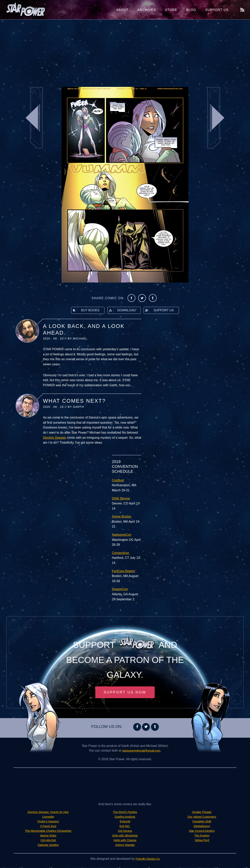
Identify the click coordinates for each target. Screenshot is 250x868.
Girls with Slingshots (125, 836)
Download (122, 310)
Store (171, 10)
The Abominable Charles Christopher (48, 832)
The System (202, 836)
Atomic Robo (48, 836)
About (122, 10)
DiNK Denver (121, 498)
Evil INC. (125, 827)
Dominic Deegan (54, 438)
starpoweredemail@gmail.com (141, 751)
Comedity (48, 817)
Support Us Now (125, 693)
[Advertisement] (125, 51)
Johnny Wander (125, 846)
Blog (191, 10)
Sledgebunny (202, 827)
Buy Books (85, 310)
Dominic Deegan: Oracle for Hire (48, 813)
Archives (147, 10)
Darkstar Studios (48, 846)
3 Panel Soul (48, 827)
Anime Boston (122, 516)
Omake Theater (202, 813)
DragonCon (120, 589)
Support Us (217, 10)
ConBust (118, 480)
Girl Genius (125, 832)
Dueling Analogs (125, 817)
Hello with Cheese (125, 841)
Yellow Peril (202, 841)
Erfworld (125, 822)
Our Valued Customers (202, 817)
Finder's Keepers (48, 822)
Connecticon (121, 553)
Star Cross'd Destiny (202, 832)
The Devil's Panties (125, 813)
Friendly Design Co (148, 859)
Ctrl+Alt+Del (48, 841)
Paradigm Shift (202, 822)
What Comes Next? (74, 401)
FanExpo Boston (123, 571)
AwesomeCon (122, 535)
